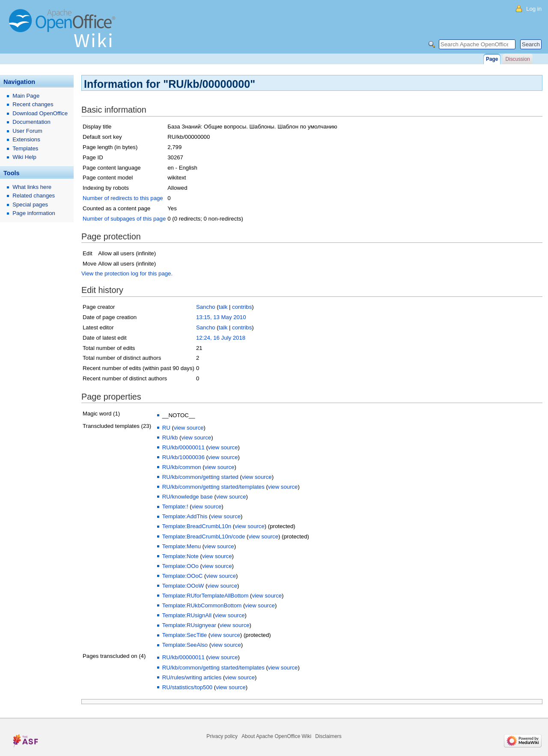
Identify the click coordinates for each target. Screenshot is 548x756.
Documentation (31, 122)
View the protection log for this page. (127, 273)
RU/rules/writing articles (192, 677)
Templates (25, 148)
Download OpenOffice (40, 113)
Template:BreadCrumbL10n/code (204, 536)
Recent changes (33, 104)
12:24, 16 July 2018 (221, 338)
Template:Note (180, 556)
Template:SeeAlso (185, 645)
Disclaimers (328, 736)
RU (166, 428)
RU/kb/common (182, 467)
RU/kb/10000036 (183, 457)
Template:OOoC (183, 576)
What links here (32, 187)
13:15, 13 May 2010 (221, 317)
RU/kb (170, 438)
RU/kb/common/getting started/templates (213, 487)
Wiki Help (24, 157)
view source (189, 428)
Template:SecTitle (185, 635)
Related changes (34, 196)
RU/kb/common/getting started (200, 477)
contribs (242, 307)
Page (492, 59)
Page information (34, 213)
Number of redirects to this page (123, 198)
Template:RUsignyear (189, 625)
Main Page (26, 96)
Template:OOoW (183, 586)
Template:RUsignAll (187, 615)
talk (223, 307)
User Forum (27, 131)
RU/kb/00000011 (183, 447)
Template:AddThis (185, 516)
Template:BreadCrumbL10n (197, 526)
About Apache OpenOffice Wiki (276, 736)
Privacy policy (222, 736)
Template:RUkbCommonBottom (202, 605)
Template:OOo (180, 566)
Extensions (26, 139)
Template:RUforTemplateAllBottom (205, 596)
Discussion (517, 59)
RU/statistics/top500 (187, 687)
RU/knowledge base (188, 497)
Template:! (175, 506)
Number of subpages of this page (124, 219)
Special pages (30, 205)
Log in (534, 9)
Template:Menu (182, 546)
